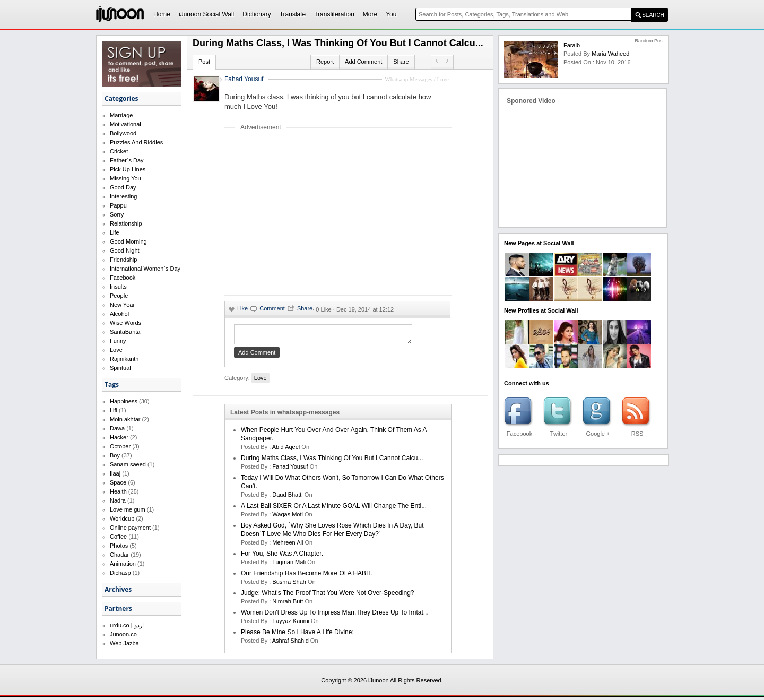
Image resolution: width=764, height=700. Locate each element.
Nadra (118, 500)
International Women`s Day (145, 269)
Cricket (119, 151)
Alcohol (119, 314)
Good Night (125, 250)
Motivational (125, 124)
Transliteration (334, 14)
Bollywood (123, 133)
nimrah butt (288, 604)
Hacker (119, 437)
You (391, 14)
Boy (115, 455)
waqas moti (288, 517)
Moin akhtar (125, 419)
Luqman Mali (289, 565)
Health (118, 491)
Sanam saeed (128, 464)
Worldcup (122, 518)
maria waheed (610, 54)
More (370, 14)
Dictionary (257, 14)
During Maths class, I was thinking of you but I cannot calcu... (332, 461)
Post (204, 62)
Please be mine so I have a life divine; (297, 635)
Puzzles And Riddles (136, 142)
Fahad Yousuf (244, 79)
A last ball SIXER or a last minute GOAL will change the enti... (334, 509)
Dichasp (120, 573)
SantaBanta (125, 332)
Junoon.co (123, 634)
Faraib (572, 45)
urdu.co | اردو (127, 625)
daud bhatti (287, 498)
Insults (118, 287)
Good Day (123, 187)
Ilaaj (115, 473)
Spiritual (120, 368)
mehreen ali (288, 546)
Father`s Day (127, 160)
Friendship (123, 260)
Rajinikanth (124, 359)
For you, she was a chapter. (282, 557)
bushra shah (289, 585)
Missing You (125, 178)
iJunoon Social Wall (206, 14)
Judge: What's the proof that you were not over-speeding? (327, 596)
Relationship (126, 223)
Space (118, 482)
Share (401, 62)
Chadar (119, 555)
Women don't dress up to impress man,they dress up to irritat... (335, 616)
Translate (293, 14)
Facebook (123, 278)
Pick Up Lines (128, 169)
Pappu (118, 205)
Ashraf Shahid (290, 644)
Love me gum (128, 509)
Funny (118, 341)
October (120, 446)
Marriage (121, 115)
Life (115, 232)
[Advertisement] (314, 213)
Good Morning (128, 241)
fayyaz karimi (291, 624)
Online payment (130, 528)
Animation (123, 564)
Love (116, 350)
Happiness (124, 401)
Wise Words (125, 323)
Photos (119, 546)
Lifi (114, 410)
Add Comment (363, 62)
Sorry (117, 214)
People (119, 296)
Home (162, 14)
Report (325, 62)
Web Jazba (124, 643)
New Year (122, 305)
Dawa (117, 428)
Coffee (118, 537)
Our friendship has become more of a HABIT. (307, 576)
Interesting (123, 196)
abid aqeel (286, 450)
